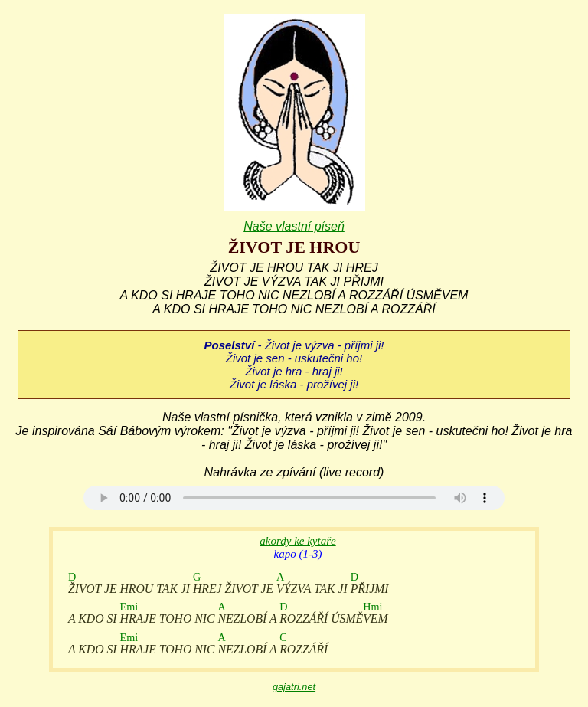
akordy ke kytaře (297, 541)
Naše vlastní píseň (294, 226)
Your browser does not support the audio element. (294, 498)
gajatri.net (294, 687)
